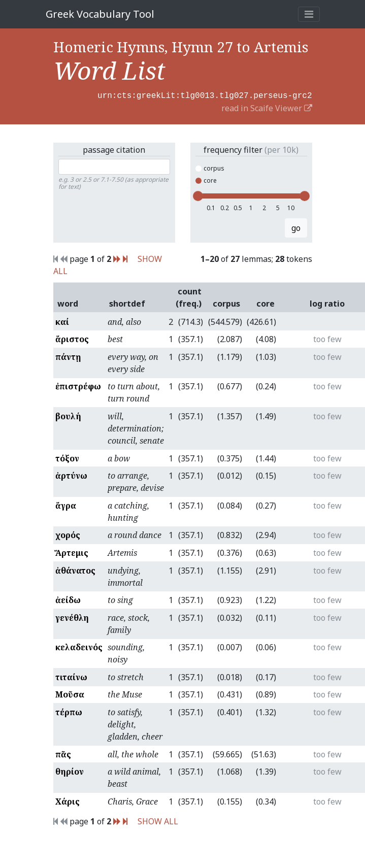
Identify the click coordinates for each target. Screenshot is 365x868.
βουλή (68, 415)
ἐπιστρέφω (78, 385)
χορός (68, 534)
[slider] (198, 195)
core (206, 179)
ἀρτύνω (71, 475)
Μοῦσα (70, 693)
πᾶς (63, 753)
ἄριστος (72, 338)
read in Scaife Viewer (267, 107)
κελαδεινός (79, 646)
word (68, 303)
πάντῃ (68, 356)
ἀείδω (68, 599)
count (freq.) (189, 296)
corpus (210, 167)
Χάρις (68, 800)
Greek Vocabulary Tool (100, 14)
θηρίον (70, 771)
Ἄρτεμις (72, 552)
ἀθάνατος (75, 570)
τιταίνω (71, 676)
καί (62, 321)
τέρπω (69, 711)
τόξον (67, 457)
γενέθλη (72, 617)
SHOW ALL (158, 820)
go (296, 227)
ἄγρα (66, 505)
